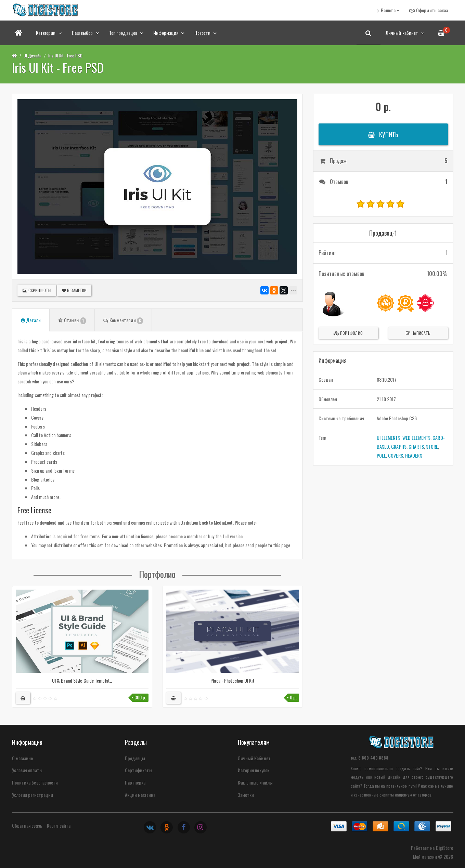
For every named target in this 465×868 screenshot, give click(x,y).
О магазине (23, 758)
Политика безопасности (35, 782)
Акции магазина (140, 795)
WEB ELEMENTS (416, 438)
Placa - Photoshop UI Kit (232, 680)
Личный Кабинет (254, 758)
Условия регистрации (33, 795)
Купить (383, 134)
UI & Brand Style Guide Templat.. (82, 680)
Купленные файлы (255, 782)
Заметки (246, 795)
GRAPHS (399, 446)
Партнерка (135, 782)
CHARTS (416, 446)
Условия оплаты (27, 770)
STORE (432, 446)
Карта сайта (59, 825)
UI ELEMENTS (389, 438)
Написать (418, 333)
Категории (49, 33)
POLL (381, 455)
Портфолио (348, 333)
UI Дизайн (33, 56)
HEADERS (414, 455)
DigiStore (445, 848)
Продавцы (135, 758)
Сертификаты (139, 770)
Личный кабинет (405, 33)
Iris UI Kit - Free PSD (65, 56)
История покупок (254, 770)
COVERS (396, 455)
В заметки (74, 290)
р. (388, 10)
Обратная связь (27, 825)
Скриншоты (37, 290)
